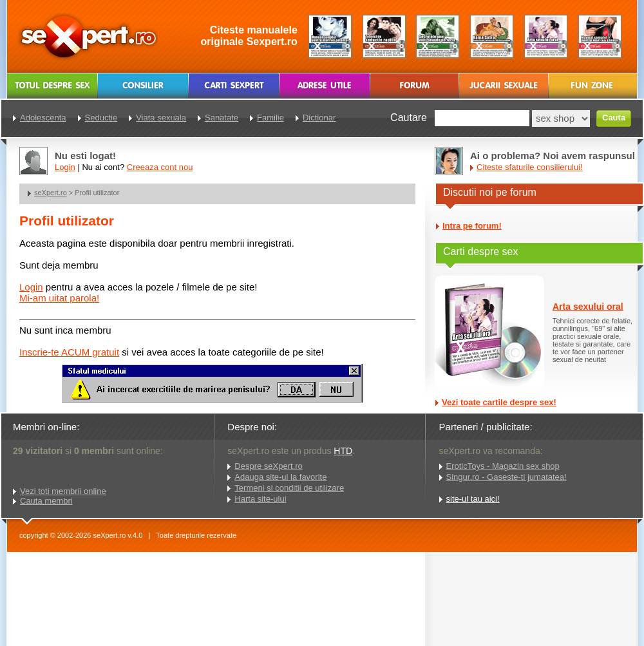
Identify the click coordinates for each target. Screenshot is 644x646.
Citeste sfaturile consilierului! (530, 167)
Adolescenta (43, 118)
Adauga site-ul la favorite (280, 477)
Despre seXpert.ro (269, 466)
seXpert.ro (51, 193)
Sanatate (222, 118)
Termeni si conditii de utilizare (289, 488)
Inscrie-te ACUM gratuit (69, 352)
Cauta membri (46, 501)
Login (31, 287)
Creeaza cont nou (160, 167)
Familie (270, 118)
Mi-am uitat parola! (59, 298)
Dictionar (319, 118)
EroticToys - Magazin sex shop (503, 466)
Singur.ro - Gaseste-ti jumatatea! (507, 477)
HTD (343, 451)
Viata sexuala (161, 118)
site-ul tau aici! (473, 499)
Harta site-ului (260, 499)
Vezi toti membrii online (63, 491)
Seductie (101, 118)
